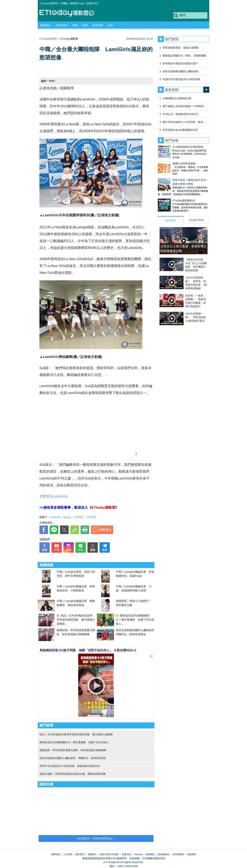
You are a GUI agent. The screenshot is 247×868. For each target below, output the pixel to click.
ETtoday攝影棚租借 (184, 200)
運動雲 (69, 13)
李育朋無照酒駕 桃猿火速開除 (181, 48)
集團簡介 (92, 854)
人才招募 (68, 854)
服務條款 (150, 854)
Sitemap (138, 854)
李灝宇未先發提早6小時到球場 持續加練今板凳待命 (70, 766)
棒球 (75, 25)
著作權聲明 (178, 854)
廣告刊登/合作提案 (109, 854)
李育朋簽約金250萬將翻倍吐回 (180, 130)
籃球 (85, 25)
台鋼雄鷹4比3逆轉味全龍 (177, 98)
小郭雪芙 (91, 517)
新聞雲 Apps (77, 3)
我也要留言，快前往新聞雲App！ (96, 838)
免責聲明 (192, 854)
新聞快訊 (45, 25)
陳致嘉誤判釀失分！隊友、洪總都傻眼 (184, 56)
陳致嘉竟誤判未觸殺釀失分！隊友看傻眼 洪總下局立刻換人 (135, 620)
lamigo (67, 517)
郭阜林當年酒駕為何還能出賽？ (181, 63)
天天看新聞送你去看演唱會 (188, 147)
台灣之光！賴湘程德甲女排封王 (181, 114)
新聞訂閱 (92, 3)
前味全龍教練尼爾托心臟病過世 (181, 71)
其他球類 (98, 25)
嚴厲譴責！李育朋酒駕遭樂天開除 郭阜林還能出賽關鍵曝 (73, 750)
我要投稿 (55, 854)
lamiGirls (55, 517)
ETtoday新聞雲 (49, 3)
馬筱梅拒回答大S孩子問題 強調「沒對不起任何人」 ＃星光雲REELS (88, 650)
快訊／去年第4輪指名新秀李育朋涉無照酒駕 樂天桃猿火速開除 (76, 620)
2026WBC (62, 25)
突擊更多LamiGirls (54, 496)
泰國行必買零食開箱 (184, 164)
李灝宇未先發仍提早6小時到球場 (181, 79)
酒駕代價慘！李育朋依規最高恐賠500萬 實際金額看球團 (72, 774)
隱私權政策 (164, 854)
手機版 (64, 3)
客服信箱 (126, 854)
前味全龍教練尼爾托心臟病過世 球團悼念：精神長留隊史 (73, 758)
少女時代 (78, 517)
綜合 (110, 25)
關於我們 (80, 854)
